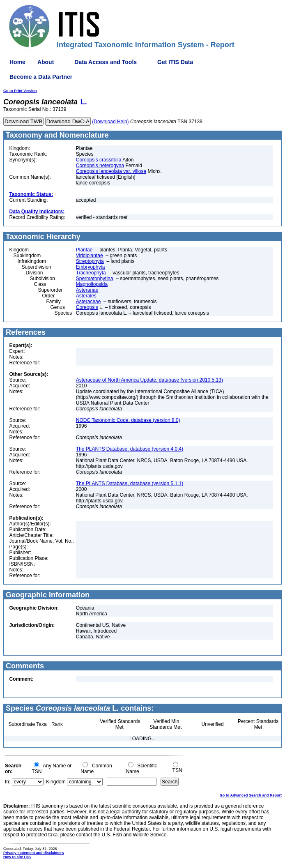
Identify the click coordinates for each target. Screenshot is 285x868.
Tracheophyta (91, 273)
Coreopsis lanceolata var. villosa (111, 171)
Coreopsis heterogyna (100, 166)
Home (17, 62)
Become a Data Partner (41, 77)
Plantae (84, 250)
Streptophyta (90, 261)
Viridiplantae (90, 256)
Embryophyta (91, 267)
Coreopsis (87, 307)
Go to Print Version (20, 91)
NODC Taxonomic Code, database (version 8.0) (128, 420)
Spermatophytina (95, 279)
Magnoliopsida (92, 284)
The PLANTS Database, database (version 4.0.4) (130, 449)
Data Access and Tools (106, 62)
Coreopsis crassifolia (99, 160)
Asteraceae (88, 302)
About (46, 62)
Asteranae (87, 290)
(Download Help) (110, 122)
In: (8, 782)
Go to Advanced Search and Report (251, 795)
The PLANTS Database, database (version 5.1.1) (130, 484)
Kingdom (56, 782)
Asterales (86, 296)
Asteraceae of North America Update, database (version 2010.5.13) (149, 380)
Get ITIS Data (175, 62)
